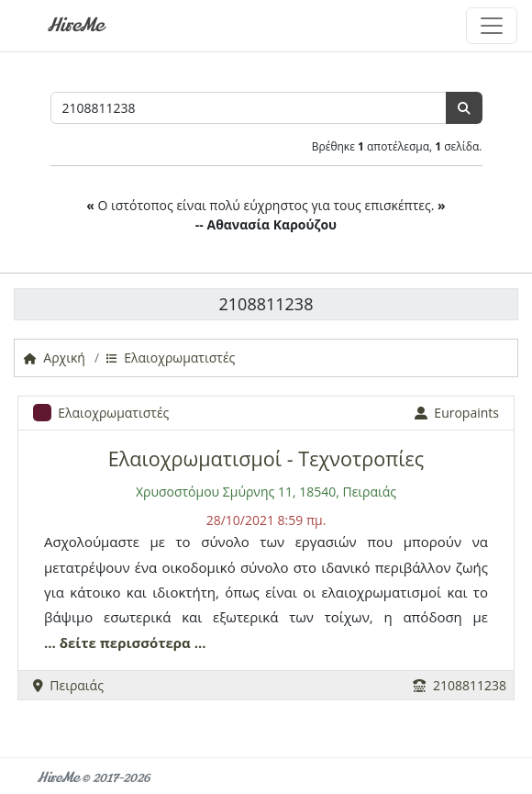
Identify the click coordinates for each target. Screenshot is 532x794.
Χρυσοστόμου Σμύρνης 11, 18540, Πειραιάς (266, 492)
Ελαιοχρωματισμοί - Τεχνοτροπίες (266, 459)
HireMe (75, 25)
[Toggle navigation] (492, 26)
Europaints (457, 413)
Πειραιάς (68, 685)
